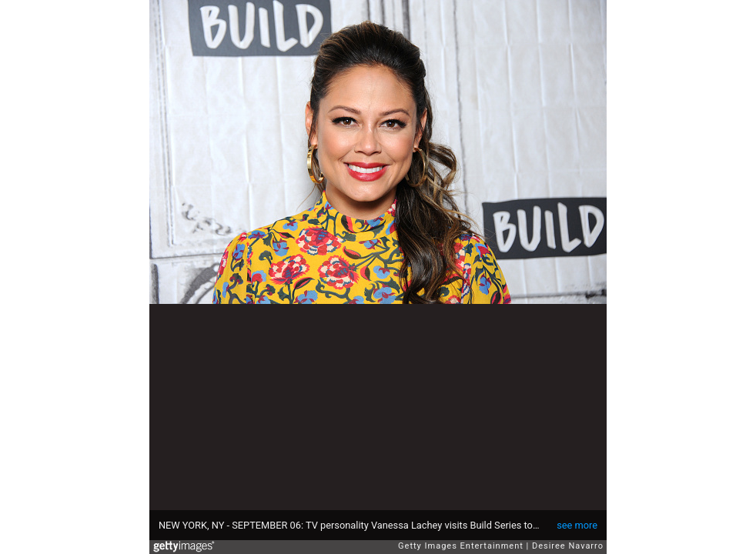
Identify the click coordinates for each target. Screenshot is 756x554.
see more (577, 525)
